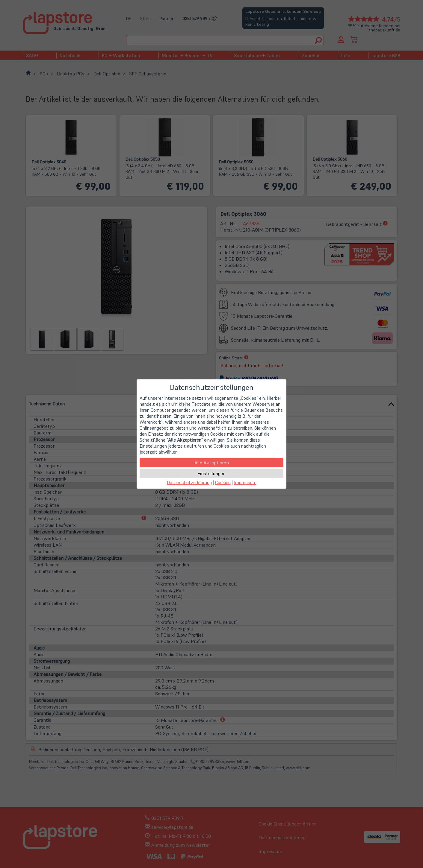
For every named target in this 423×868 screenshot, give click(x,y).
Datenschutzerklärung (189, 482)
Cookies (223, 482)
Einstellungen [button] (211, 473)
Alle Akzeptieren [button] (212, 463)
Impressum (245, 482)
